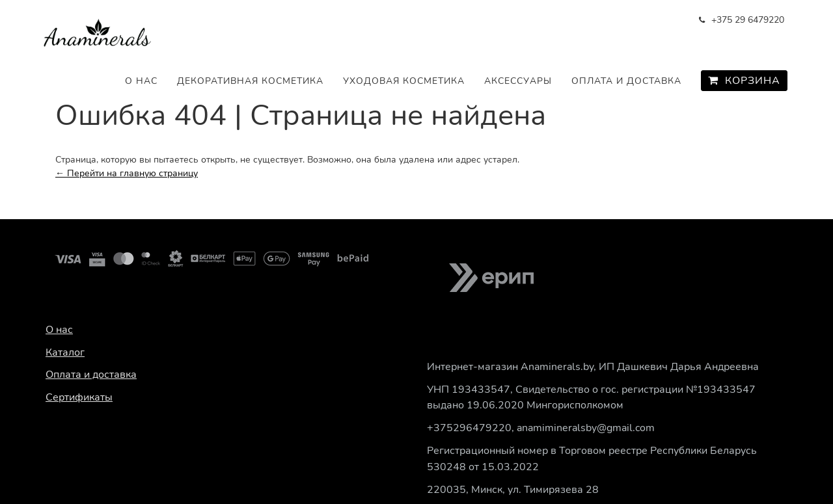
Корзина (744, 81)
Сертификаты (79, 397)
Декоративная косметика (250, 81)
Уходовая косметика (404, 81)
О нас (141, 81)
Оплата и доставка (626, 81)
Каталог (65, 352)
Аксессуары (518, 81)
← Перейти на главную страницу (127, 173)
